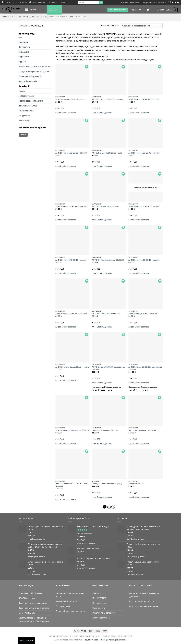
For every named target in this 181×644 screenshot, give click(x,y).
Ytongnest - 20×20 (136, 484)
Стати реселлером (101, 619)
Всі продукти (25, 47)
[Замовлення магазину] (142, 26)
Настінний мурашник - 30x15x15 (106, 430)
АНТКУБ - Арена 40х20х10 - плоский (71, 260)
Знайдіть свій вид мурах (67, 602)
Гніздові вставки (26, 96)
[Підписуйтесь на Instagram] (171, 2)
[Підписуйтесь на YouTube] (178, 2)
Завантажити (99, 609)
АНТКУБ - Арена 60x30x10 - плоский (144, 260)
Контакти (135, 3)
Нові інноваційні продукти (31, 101)
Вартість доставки (68, 113)
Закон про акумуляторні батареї (34, 609)
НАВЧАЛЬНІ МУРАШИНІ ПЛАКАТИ (35, 66)
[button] (30, 10)
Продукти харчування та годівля (34, 71)
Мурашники (24, 52)
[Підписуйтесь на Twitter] (175, 2)
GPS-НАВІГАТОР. (27, 614)
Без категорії (25, 120)
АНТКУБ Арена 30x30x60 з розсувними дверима (109, 368)
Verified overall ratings (85, 534)
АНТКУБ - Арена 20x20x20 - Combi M (71, 153)
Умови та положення (112, 637)
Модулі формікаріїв (28, 81)
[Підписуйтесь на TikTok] (173, 2)
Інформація (9, 17)
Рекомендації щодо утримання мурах (70, 596)
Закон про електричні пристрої (33, 604)
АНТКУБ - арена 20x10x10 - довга (70, 99)
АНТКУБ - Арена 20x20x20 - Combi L (144, 99)
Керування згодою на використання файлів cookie (105, 641)
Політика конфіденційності (87, 637)
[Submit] (101, 3)
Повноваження (99, 604)
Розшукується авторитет (104, 614)
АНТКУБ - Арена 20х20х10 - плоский (107, 99)
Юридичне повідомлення (154, 3)
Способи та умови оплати (141, 602)
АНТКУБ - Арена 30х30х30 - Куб (106, 206)
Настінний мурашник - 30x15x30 (142, 430)
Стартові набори (26, 111)
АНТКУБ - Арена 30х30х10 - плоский (71, 206)
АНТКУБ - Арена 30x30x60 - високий (144, 206)
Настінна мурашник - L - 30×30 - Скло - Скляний (72, 485)
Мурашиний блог (65, 17)
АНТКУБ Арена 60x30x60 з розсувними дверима (145, 368)
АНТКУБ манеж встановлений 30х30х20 (72, 430)
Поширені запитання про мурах (70, 612)
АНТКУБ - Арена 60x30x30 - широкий (71, 313)
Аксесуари (23, 42)
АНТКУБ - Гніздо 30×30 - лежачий (143, 313)
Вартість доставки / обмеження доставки (144, 596)
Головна (23, 26)
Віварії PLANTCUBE (28, 106)
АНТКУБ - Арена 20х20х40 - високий (144, 153)
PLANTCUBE (81, 17)
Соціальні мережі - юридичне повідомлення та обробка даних (34, 620)
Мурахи (22, 62)
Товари (22, 91)
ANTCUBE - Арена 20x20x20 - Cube (107, 153)
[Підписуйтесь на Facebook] (168, 2)
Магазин (54, 10)
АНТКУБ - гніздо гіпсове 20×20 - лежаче (72, 367)
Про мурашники (63, 607)
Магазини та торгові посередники (36, 17)
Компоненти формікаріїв (30, 76)
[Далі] (114, 507)
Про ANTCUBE (122, 3)
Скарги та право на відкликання (144, 607)
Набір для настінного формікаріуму (107, 484)
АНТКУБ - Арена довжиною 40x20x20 (108, 260)
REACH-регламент (27, 599)
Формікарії (24, 86)
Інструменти (24, 116)
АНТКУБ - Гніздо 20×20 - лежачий (106, 313)
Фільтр (23, 135)
